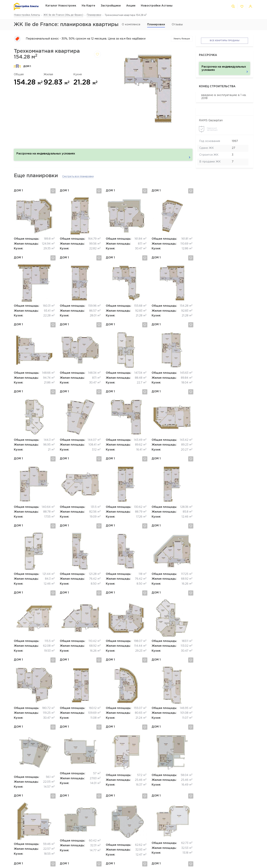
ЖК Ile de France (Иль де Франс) (63, 15)
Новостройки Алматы (27, 15)
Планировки (94, 15)
